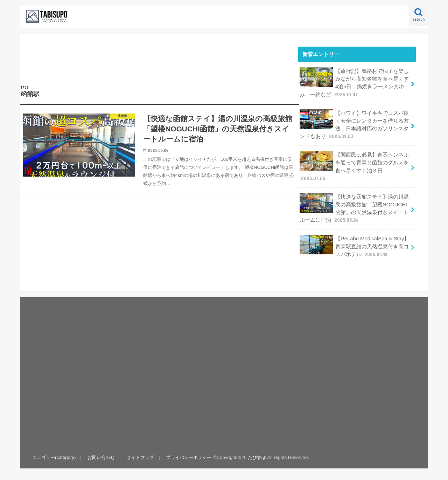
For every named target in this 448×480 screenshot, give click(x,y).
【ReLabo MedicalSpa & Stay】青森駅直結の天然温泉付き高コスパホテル (354, 246)
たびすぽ (257, 457)
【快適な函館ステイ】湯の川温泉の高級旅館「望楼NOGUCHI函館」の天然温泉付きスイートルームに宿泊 (354, 208)
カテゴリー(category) (54, 457)
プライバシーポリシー (189, 457)
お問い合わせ (101, 457)
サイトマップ (140, 457)
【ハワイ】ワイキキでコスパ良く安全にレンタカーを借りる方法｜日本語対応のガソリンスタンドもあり (354, 125)
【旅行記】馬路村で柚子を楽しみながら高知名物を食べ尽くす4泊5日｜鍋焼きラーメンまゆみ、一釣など (354, 83)
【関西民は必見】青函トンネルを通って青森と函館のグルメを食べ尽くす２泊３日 (354, 166)
